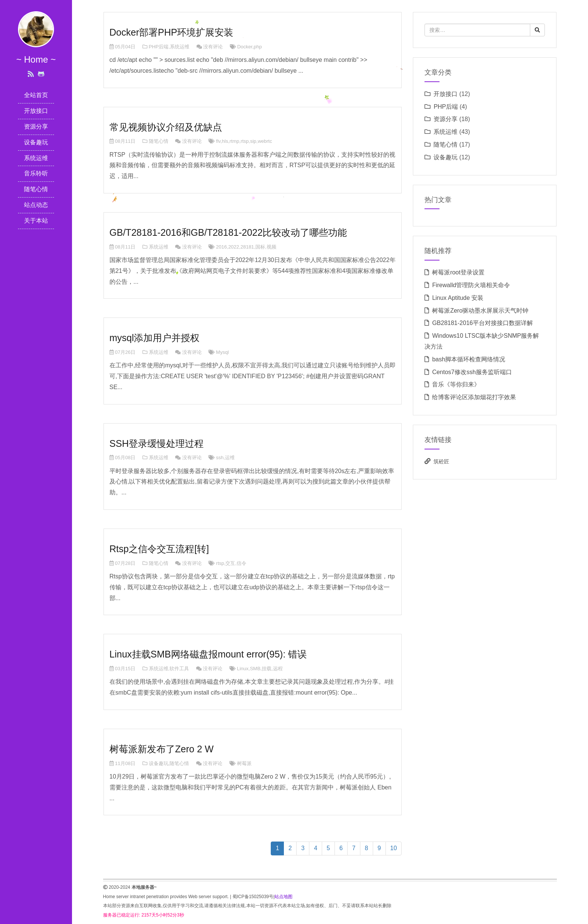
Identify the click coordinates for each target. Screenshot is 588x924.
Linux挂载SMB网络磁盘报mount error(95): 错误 (208, 654)
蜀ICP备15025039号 (253, 897)
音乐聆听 (36, 173)
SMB (255, 669)
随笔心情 (36, 189)
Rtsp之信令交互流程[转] (159, 549)
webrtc (265, 141)
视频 (271, 247)
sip (253, 141)
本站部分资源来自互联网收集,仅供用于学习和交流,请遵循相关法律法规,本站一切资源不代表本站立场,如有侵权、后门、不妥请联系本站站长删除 (247, 906)
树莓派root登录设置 (458, 272)
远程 (278, 669)
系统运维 (36, 158)
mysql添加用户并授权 (154, 338)
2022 (234, 247)
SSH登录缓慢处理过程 (157, 443)
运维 (230, 458)
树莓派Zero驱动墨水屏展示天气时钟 (480, 311)
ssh (220, 458)
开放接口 (36, 111)
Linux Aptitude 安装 (458, 298)
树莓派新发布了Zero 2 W (162, 749)
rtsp (245, 141)
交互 (230, 563)
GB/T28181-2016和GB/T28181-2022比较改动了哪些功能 (228, 232)
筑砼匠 (441, 461)
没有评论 (213, 47)
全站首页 (36, 95)
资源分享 (36, 127)
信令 (241, 563)
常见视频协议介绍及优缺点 (166, 127)
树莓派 (244, 763)
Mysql (222, 352)
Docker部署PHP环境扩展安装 (172, 32)
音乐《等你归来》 (456, 384)
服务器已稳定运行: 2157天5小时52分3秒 (144, 915)
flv (218, 141)
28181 (247, 247)
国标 (260, 247)
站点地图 (283, 897)
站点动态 (36, 205)
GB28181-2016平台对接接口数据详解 (482, 323)
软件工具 (179, 669)
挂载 (267, 669)
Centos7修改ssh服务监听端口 (472, 372)
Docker (244, 47)
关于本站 (36, 221)
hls (225, 141)
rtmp (234, 141)
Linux (243, 669)
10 (394, 848)
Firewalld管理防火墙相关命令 (471, 285)
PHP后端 (159, 47)
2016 (221, 247)
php (258, 47)
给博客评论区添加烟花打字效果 (474, 397)
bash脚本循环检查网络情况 (469, 359)
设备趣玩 (36, 142)
